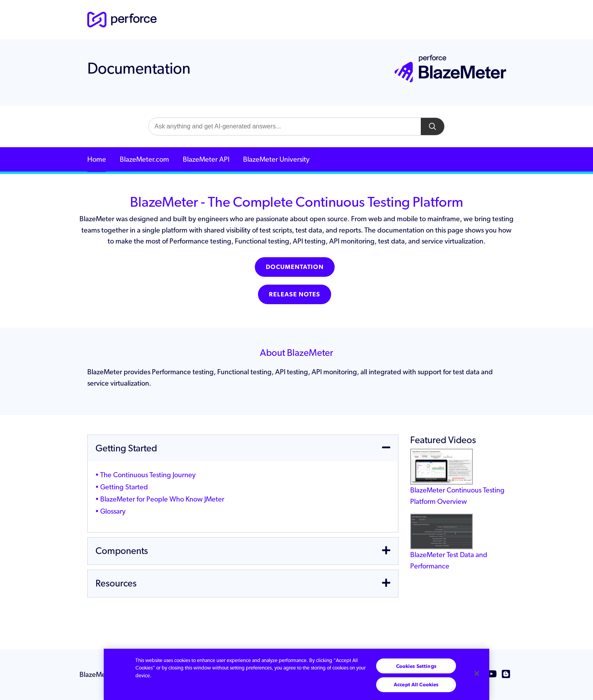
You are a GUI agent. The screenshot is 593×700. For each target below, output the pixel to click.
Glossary (113, 511)
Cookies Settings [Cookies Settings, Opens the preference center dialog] (416, 666)
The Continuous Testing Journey (148, 475)
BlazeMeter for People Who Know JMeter (162, 499)
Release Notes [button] (295, 294)
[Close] (477, 673)
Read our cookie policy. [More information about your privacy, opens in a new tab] (183, 676)
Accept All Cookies (416, 685)
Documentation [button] (295, 267)
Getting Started (124, 487)
